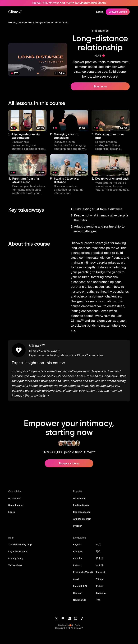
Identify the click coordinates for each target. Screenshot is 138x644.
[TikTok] (82, 613)
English (77, 540)
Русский (100, 567)
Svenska (100, 588)
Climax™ (37, 341)
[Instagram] (76, 613)
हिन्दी (97, 547)
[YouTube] (63, 613)
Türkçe (99, 574)
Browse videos (118, 12)
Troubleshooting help (19, 540)
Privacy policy (16, 554)
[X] (56, 613)
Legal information (17, 547)
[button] (27, 130)
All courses (25, 22)
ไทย (97, 595)
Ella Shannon (100, 31)
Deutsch (78, 588)
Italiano (77, 560)
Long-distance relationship (50, 22)
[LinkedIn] (69, 613)
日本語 (99, 554)
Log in (100, 12)
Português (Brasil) (82, 567)
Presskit (77, 521)
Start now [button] (100, 86)
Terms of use (15, 560)
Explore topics (81, 500)
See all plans (15, 500)
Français (78, 547)
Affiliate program (82, 514)
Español (77, 554)
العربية (76, 574)
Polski (98, 581)
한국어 (99, 560)
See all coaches (81, 507)
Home (12, 22)
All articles (79, 493)
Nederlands (79, 595)
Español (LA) (80, 581)
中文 (98, 540)
